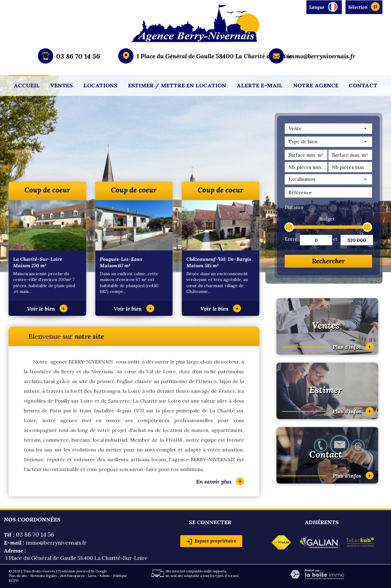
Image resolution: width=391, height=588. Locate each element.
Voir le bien (47, 309)
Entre (291, 239)
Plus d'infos (353, 347)
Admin (105, 576)
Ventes (61, 85)
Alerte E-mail (260, 85)
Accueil (27, 85)
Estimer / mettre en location (177, 85)
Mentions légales (44, 576)
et (335, 239)
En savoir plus (220, 481)
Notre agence (316, 85)
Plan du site (18, 576)
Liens (92, 576)
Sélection (358, 7)
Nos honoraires (72, 576)
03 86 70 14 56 (78, 56)
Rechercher (328, 261)
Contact (363, 85)
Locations (100, 85)
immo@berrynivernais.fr (321, 56)
